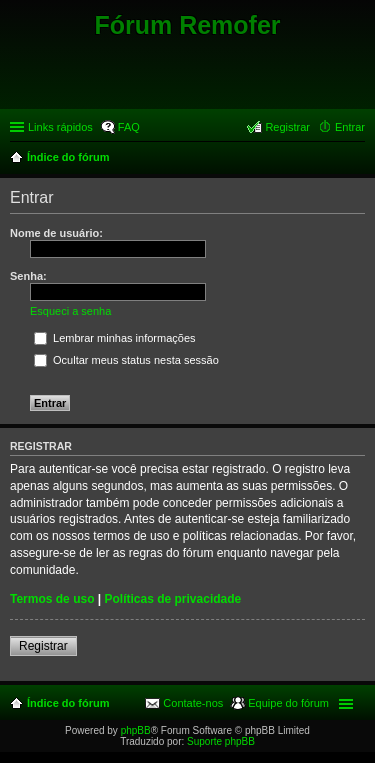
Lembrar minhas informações (115, 338)
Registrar (43, 646)
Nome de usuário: (56, 233)
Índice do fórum (68, 703)
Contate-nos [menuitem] (193, 703)
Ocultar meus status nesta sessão (126, 360)
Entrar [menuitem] (350, 127)
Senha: (28, 276)
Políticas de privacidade (173, 599)
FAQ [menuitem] (129, 127)
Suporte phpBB (221, 741)
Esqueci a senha (70, 311)
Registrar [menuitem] (287, 127)
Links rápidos (60, 127)
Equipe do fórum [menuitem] (288, 703)
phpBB (136, 730)
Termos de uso (52, 599)
